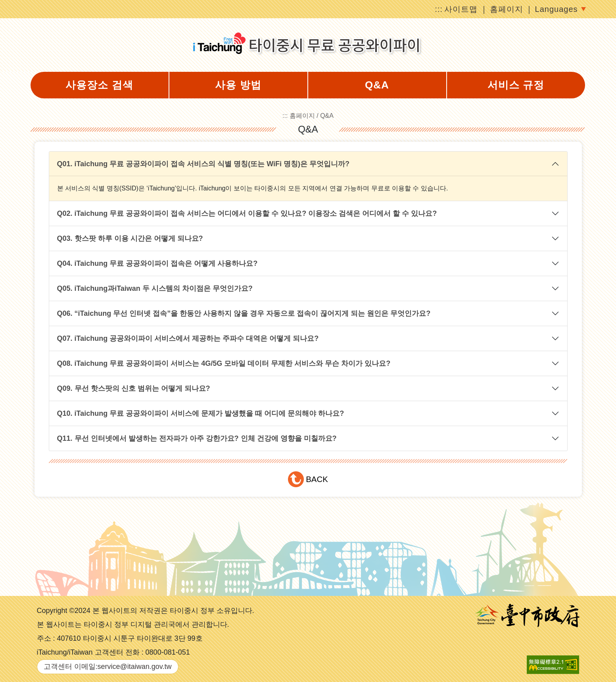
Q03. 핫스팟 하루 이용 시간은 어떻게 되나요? (130, 238)
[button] (308, 479)
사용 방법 (238, 85)
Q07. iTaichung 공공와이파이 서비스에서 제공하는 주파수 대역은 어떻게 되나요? (188, 338)
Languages (557, 9)
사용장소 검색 (99, 85)
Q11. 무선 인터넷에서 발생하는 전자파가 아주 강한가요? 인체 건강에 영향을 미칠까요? (197, 438)
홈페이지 (507, 9)
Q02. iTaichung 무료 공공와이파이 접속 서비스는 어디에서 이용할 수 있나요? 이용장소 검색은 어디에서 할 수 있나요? (247, 213)
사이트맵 (461, 9)
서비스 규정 (516, 85)
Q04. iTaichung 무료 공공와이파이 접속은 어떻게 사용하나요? (157, 263)
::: (439, 9)
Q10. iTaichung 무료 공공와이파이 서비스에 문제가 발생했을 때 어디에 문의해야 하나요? (201, 413)
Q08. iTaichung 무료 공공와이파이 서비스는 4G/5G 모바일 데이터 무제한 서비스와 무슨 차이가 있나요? (224, 363)
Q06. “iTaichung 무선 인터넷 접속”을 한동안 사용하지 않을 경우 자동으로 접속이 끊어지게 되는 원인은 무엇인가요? (244, 313)
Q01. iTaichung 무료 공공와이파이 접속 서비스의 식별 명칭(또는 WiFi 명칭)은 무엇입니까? (203, 164)
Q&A (377, 85)
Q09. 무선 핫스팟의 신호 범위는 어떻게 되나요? (134, 388)
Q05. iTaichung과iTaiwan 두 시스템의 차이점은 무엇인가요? (155, 288)
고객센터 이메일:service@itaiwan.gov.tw (108, 667)
